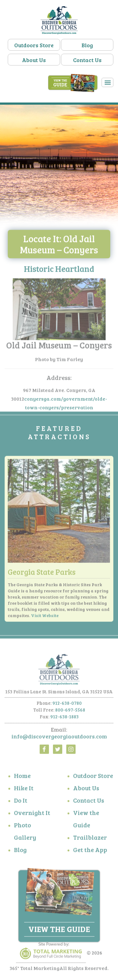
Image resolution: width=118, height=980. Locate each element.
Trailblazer (90, 839)
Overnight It (32, 814)
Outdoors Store (34, 45)
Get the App (90, 851)
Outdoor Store (93, 777)
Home (22, 777)
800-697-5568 (70, 711)
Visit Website (45, 617)
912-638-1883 (64, 718)
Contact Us (87, 60)
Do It (21, 802)
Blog (87, 45)
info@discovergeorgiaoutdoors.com (59, 738)
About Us (34, 60)
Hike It (24, 789)
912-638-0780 (67, 705)
